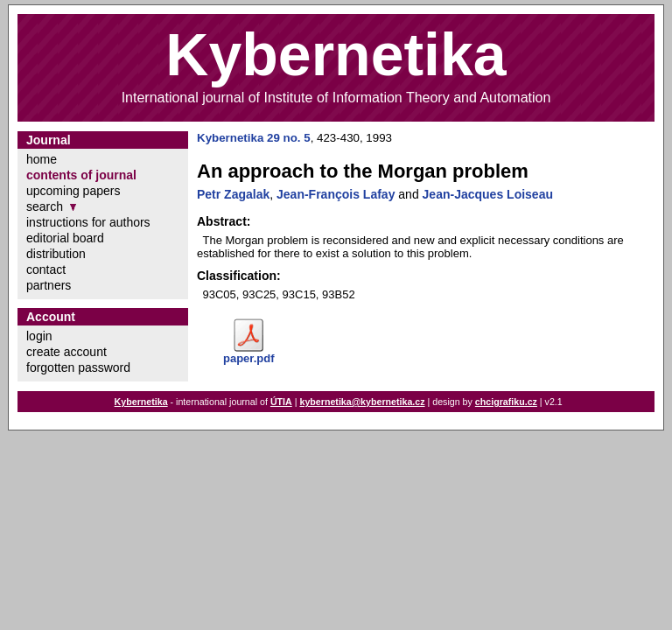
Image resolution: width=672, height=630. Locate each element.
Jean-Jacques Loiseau (488, 194)
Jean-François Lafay (336, 194)
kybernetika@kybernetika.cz (362, 402)
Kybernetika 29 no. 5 (254, 138)
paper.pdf (249, 358)
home (42, 159)
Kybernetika (141, 402)
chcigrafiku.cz (506, 402)
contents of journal (81, 175)
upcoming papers (73, 191)
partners (49, 285)
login (39, 336)
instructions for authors (88, 222)
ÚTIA (281, 402)
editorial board (65, 238)
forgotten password (78, 367)
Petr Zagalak (233, 194)
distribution (56, 254)
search (45, 206)
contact (46, 269)
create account (66, 352)
